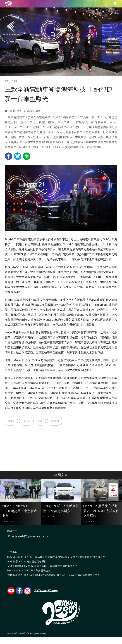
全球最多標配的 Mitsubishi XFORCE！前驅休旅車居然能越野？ (42, 566)
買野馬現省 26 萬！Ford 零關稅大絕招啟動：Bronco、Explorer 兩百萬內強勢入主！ (54, 575)
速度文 (14, 81)
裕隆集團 (55, 421)
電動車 (11, 421)
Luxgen (26, 421)
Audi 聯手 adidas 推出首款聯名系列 (27, 562)
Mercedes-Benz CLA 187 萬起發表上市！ (30, 571)
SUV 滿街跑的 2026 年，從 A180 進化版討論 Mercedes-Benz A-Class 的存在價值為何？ (56, 557)
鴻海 (40, 421)
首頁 (7, 81)
